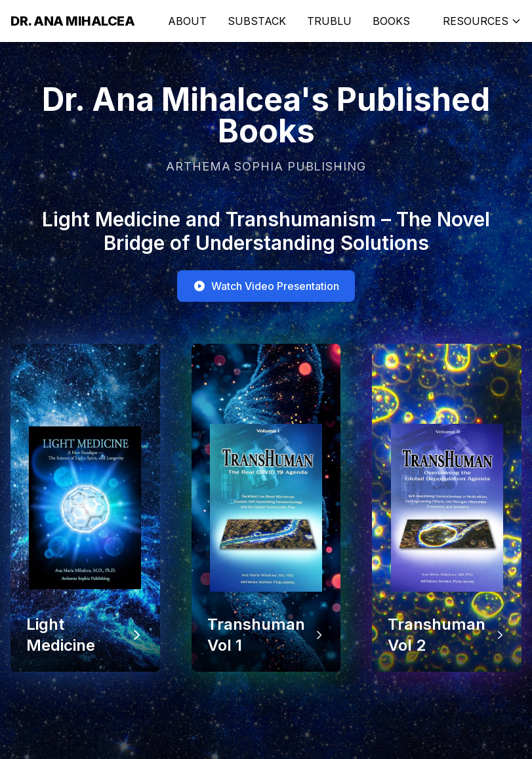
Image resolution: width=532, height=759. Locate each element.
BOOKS (391, 21)
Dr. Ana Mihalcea (72, 21)
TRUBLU (329, 21)
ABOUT (187, 21)
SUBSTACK (257, 21)
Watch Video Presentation (266, 286)
